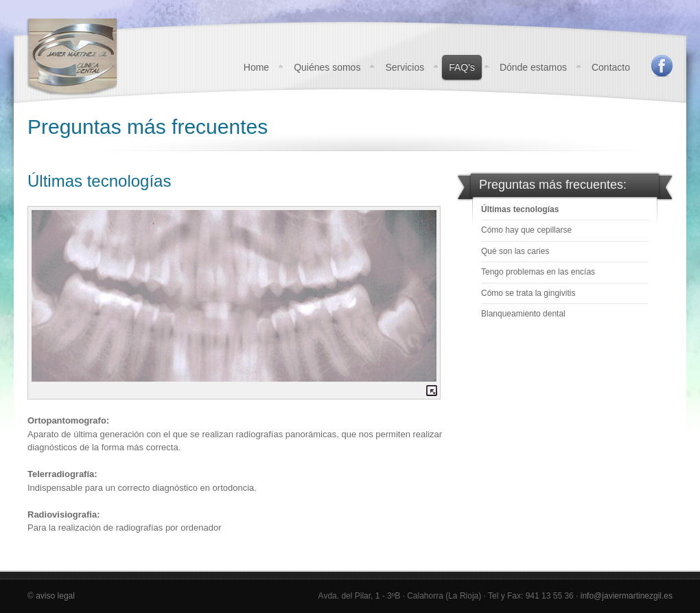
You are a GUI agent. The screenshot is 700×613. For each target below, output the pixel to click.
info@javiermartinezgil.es (627, 596)
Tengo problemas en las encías (538, 272)
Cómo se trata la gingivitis (528, 293)
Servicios (405, 67)
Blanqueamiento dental (523, 314)
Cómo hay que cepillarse (526, 230)
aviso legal (55, 596)
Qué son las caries (515, 251)
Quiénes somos (327, 67)
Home (256, 67)
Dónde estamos (533, 67)
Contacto (611, 67)
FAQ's (462, 67)
